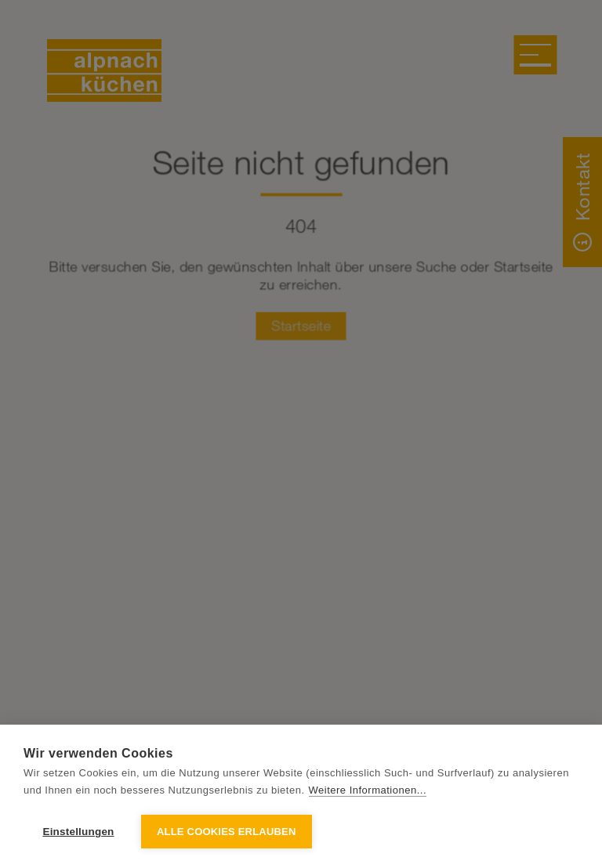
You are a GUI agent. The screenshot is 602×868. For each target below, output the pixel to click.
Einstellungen (78, 832)
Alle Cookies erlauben (227, 832)
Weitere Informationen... (368, 790)
